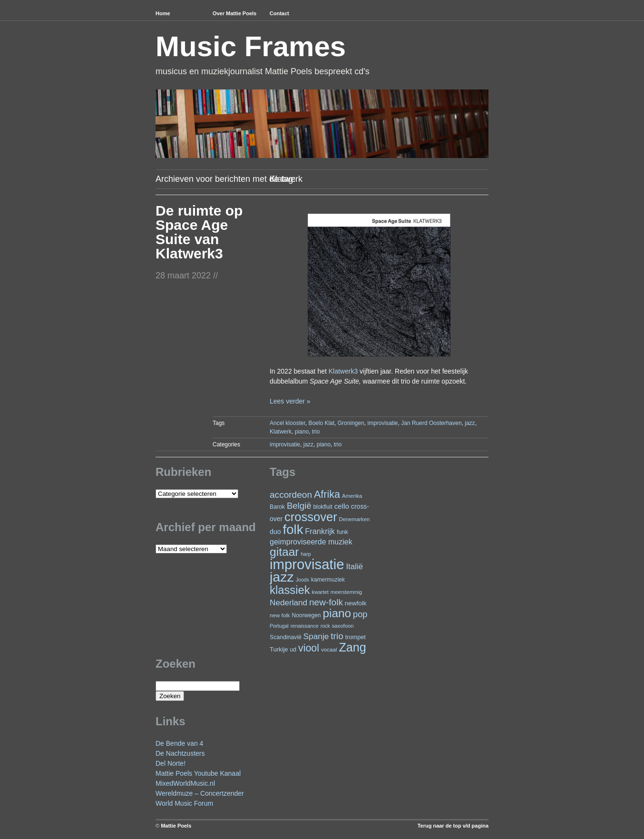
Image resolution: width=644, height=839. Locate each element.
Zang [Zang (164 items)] (352, 647)
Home (163, 13)
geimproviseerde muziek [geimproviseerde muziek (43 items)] (311, 542)
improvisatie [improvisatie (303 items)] (307, 564)
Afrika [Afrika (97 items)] (327, 494)
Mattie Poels (176, 826)
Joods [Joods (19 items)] (302, 580)
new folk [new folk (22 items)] (280, 615)
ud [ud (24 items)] (293, 650)
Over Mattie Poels (234, 13)
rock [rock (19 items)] (325, 626)
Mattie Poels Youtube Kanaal (198, 773)
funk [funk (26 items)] (342, 532)
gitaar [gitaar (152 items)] (284, 552)
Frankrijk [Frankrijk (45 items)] (320, 531)
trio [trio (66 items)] (337, 636)
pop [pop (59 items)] (360, 614)
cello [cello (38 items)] (342, 506)
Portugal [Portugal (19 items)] (279, 626)
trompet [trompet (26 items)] (356, 637)
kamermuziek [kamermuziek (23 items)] (328, 580)
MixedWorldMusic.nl (185, 783)
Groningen (351, 423)
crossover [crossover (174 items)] (311, 517)
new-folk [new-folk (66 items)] (326, 602)
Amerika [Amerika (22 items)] (352, 496)
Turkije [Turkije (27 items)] (279, 649)
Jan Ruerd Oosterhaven (431, 423)
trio (316, 432)
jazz (470, 423)
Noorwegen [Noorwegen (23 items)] (307, 615)
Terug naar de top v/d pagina (453, 826)
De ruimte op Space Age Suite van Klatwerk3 (199, 232)
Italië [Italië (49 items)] (354, 567)
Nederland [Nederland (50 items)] (288, 602)
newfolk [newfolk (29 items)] (356, 603)
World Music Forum (184, 803)
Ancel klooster (288, 423)
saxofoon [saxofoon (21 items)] (343, 626)
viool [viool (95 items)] (309, 648)
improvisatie (383, 423)
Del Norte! (171, 763)
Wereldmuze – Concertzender (200, 793)
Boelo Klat (321, 423)
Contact (279, 13)
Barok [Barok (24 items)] (277, 507)
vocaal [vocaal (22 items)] (329, 649)
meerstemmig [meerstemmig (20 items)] (346, 592)
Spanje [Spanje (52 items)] (316, 636)
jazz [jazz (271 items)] (282, 577)
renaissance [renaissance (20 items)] (305, 626)
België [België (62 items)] (299, 506)
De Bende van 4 (179, 743)
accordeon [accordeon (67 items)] (291, 495)
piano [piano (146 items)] (337, 613)
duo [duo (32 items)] (275, 532)
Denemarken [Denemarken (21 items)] (355, 519)
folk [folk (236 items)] (293, 529)
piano (302, 432)
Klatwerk (281, 432)
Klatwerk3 (343, 371)
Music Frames (251, 46)
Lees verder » (290, 401)
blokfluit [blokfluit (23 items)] (322, 507)
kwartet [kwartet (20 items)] (320, 592)
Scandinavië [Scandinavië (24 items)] (286, 637)
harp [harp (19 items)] (306, 554)
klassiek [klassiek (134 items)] (290, 590)
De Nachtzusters (180, 753)
